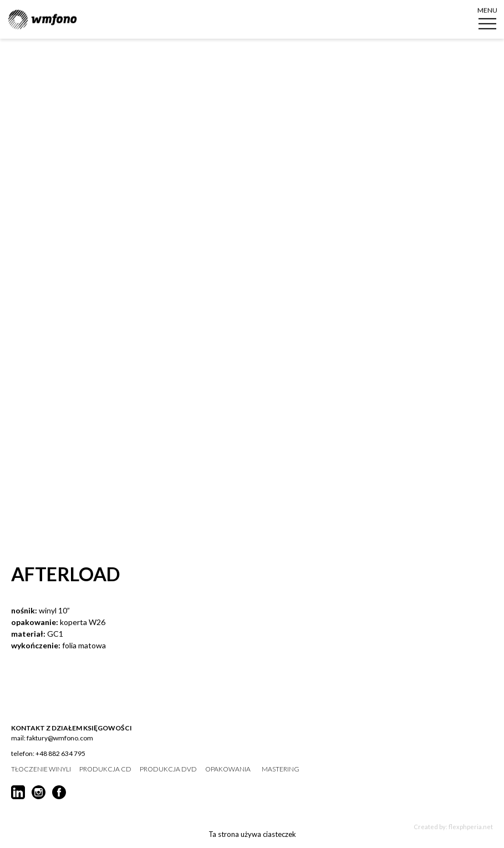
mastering (281, 769)
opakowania (228, 769)
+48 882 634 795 (60, 753)
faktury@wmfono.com (60, 738)
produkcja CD (105, 769)
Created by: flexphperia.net (453, 827)
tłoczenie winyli (41, 769)
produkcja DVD (168, 769)
